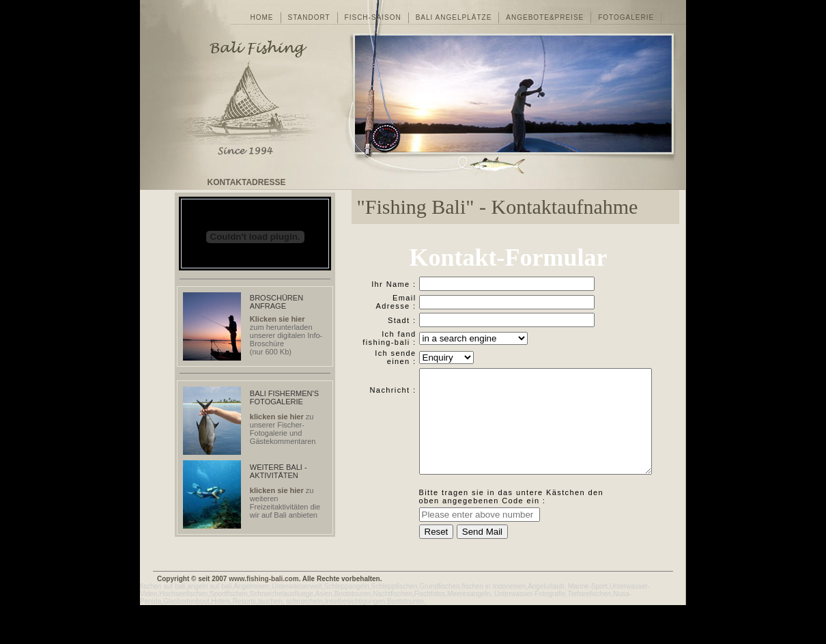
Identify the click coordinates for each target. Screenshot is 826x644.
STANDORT (309, 17)
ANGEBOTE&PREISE (545, 17)
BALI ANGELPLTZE (454, 17)
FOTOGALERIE (626, 17)
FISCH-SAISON (373, 17)
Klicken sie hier (277, 319)
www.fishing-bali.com (264, 618)
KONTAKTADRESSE (247, 182)
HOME (262, 17)
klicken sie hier (277, 417)
